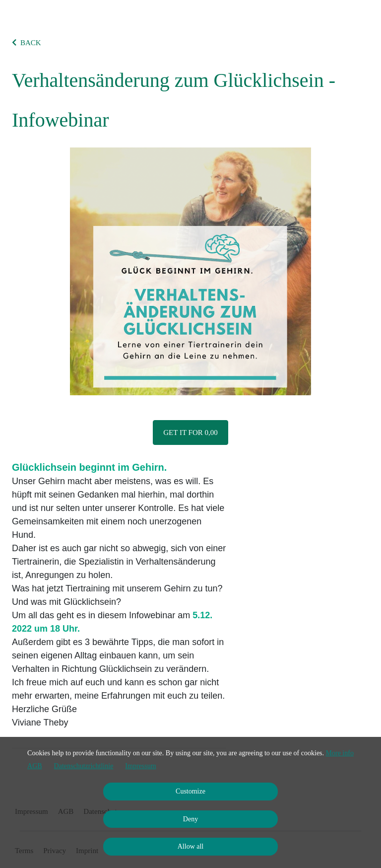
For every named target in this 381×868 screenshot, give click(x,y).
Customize (190, 791)
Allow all (191, 846)
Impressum (140, 766)
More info (340, 753)
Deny (190, 819)
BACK (27, 43)
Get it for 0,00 (190, 433)
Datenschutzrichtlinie (84, 766)
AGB (35, 766)
